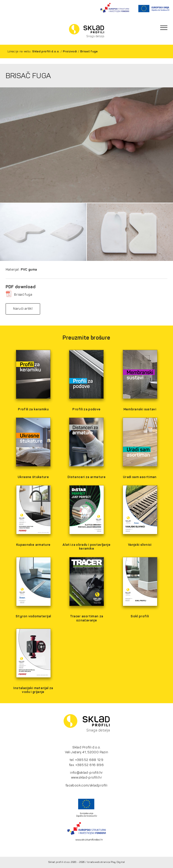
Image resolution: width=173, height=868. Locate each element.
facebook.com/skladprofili (86, 785)
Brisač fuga (89, 51)
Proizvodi (70, 51)
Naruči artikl (23, 309)
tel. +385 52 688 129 (86, 760)
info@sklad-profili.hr (86, 773)
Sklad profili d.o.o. (46, 51)
